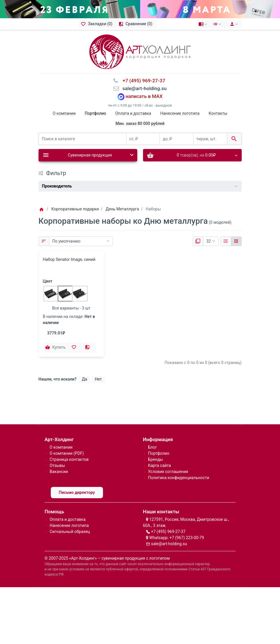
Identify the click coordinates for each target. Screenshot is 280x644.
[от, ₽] (143, 139)
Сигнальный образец (70, 532)
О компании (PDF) (67, 453)
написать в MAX (144, 96)
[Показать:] (211, 241)
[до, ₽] (177, 139)
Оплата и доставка (133, 113)
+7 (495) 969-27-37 (168, 532)
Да (84, 379)
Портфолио (159, 453)
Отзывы (57, 465)
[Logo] (140, 51)
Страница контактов (69, 459)
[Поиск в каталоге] (83, 139)
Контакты (218, 113)
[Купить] (56, 348)
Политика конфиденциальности (179, 478)
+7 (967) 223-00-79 (187, 538)
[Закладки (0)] (97, 24)
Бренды (156, 459)
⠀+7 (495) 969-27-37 (142, 81)
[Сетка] (236, 241)
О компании (64, 113)
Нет (98, 379)
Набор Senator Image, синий (69, 259)
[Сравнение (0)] (136, 24)
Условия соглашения (168, 472)
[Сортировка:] (81, 241)
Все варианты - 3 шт (71, 308)
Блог (152, 447)
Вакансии (59, 472)
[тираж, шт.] (210, 139)
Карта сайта (159, 465)
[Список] (226, 241)
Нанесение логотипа (180, 113)
